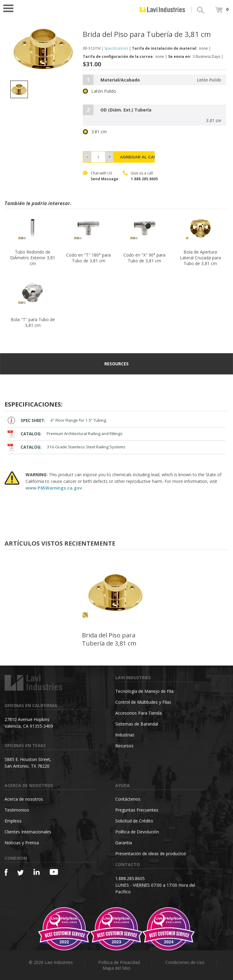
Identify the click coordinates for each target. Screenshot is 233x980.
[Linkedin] (37, 872)
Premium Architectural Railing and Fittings (65, 434)
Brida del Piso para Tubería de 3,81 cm (109, 639)
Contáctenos (128, 799)
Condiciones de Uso (185, 962)
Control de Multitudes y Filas (143, 702)
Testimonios (17, 810)
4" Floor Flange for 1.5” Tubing (57, 420)
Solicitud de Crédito (134, 821)
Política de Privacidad (119, 962)
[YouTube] (54, 872)
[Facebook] (6, 872)
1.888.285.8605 (144, 179)
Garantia (124, 843)
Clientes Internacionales (28, 832)
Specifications (116, 48)
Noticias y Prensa (22, 843)
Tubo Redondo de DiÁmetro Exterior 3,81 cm (33, 258)
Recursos (124, 746)
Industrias (125, 735)
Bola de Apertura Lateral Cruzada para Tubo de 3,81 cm (200, 258)
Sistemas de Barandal (137, 724)
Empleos (13, 821)
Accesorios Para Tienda (138, 713)
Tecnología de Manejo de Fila (144, 691)
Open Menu (10, 8)
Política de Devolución (137, 832)
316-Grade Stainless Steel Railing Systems (66, 447)
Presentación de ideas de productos (151, 854)
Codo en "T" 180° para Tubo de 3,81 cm (88, 258)
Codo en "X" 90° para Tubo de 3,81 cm (144, 258)
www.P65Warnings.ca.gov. (54, 488)
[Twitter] (20, 873)
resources (116, 364)
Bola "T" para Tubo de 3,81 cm (33, 322)
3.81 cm (95, 132)
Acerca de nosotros (24, 799)
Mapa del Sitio (116, 968)
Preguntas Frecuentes (137, 810)
